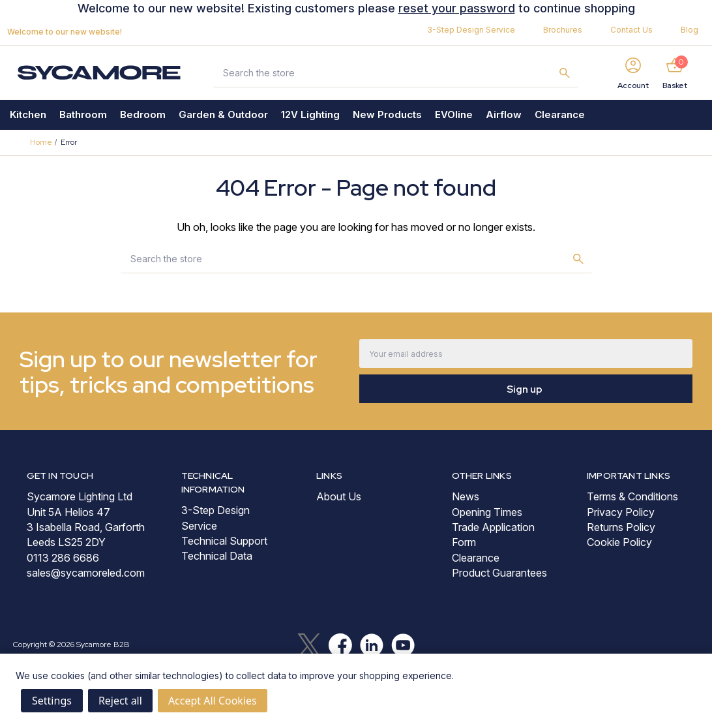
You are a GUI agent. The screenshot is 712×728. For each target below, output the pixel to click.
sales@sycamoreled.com (86, 573)
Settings (52, 701)
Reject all (120, 701)
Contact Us (631, 30)
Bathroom (83, 114)
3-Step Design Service (471, 30)
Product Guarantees (499, 573)
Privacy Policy (621, 512)
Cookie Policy (619, 542)
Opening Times (487, 512)
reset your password (457, 8)
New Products (387, 114)
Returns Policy (621, 527)
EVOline (454, 114)
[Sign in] (633, 73)
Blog (690, 30)
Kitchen (28, 114)
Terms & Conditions (632, 496)
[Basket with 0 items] (675, 73)
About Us (339, 496)
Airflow (504, 114)
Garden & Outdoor (223, 114)
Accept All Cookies (213, 701)
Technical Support (224, 541)
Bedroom (143, 114)
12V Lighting (310, 114)
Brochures (563, 30)
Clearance (560, 114)
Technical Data (217, 556)
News (466, 496)
